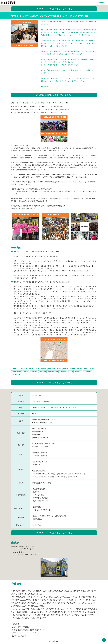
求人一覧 (101, 3)
